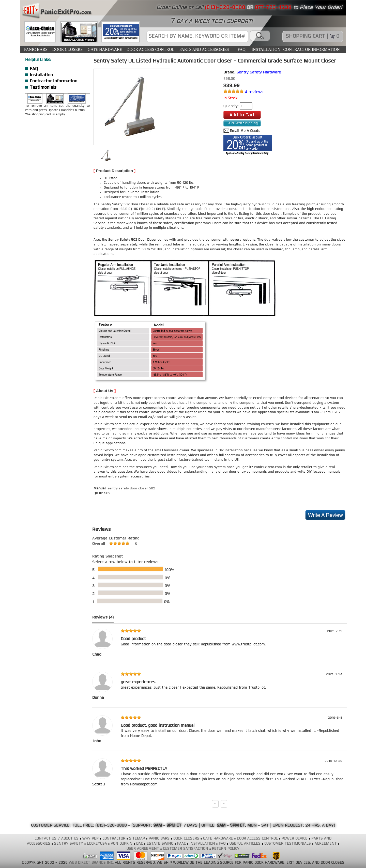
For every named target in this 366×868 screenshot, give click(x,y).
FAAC (181, 844)
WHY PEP (90, 839)
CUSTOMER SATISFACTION (186, 849)
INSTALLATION (266, 49)
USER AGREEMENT (143, 849)
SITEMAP (137, 839)
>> (224, 804)
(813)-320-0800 (111, 826)
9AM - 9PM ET (167, 826)
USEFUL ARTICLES (245, 844)
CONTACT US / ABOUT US (57, 839)
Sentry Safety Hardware (259, 73)
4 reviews (254, 92)
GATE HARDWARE (105, 49)
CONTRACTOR (114, 839)
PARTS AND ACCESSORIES (204, 49)
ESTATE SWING (160, 844)
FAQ (242, 49)
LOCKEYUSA (97, 844)
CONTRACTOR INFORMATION (311, 49)
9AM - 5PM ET (231, 826)
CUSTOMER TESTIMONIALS (288, 844)
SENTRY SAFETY (69, 844)
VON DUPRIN (122, 844)
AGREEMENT (326, 844)
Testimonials (43, 88)
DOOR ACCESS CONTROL (150, 49)
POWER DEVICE (295, 839)
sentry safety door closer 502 (131, 489)
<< (215, 804)
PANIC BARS (36, 49)
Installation (41, 75)
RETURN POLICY (226, 849)
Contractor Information (54, 81)
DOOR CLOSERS (68, 49)
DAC (140, 844)
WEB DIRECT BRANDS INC (91, 863)
